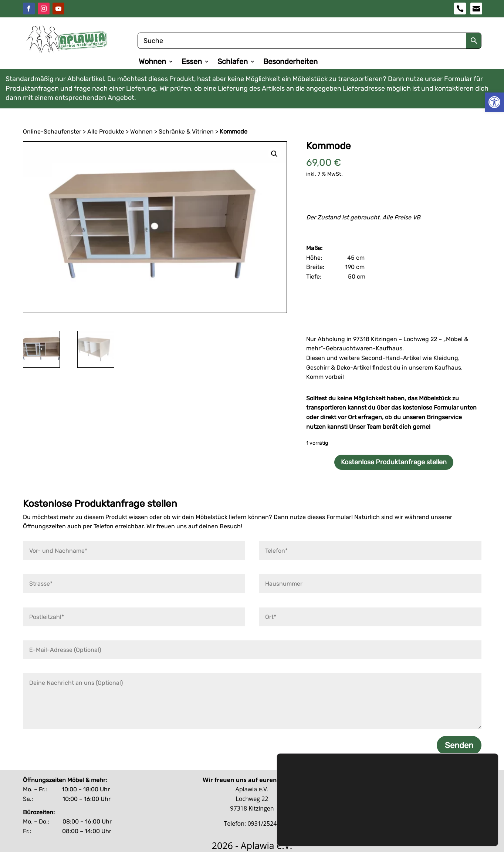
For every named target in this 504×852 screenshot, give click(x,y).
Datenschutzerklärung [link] (313, 802)
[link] (494, 102)
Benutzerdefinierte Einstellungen (438, 824)
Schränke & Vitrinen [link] (186, 131)
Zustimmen (438, 793)
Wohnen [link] (152, 62)
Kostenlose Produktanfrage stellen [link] (394, 462)
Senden (459, 745)
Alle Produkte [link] (106, 131)
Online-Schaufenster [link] (52, 131)
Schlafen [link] (233, 62)
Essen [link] (192, 62)
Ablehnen (438, 809)
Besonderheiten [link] (290, 62)
